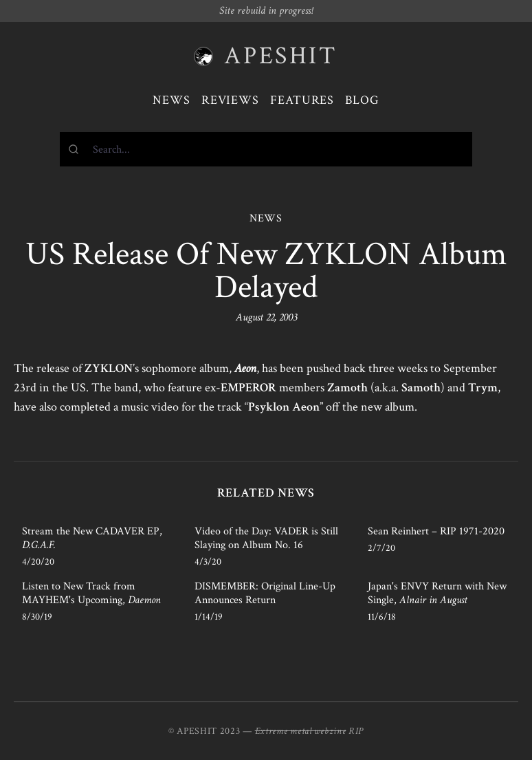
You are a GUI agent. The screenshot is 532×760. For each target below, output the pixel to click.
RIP (356, 731)
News (171, 100)
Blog (362, 100)
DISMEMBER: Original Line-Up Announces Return (265, 593)
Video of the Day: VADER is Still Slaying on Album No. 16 (266, 538)
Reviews (230, 100)
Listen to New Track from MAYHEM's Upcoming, (91, 593)
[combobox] (266, 149)
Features (302, 100)
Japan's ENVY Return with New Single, (437, 593)
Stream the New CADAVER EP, (92, 538)
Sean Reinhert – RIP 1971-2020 (436, 531)
